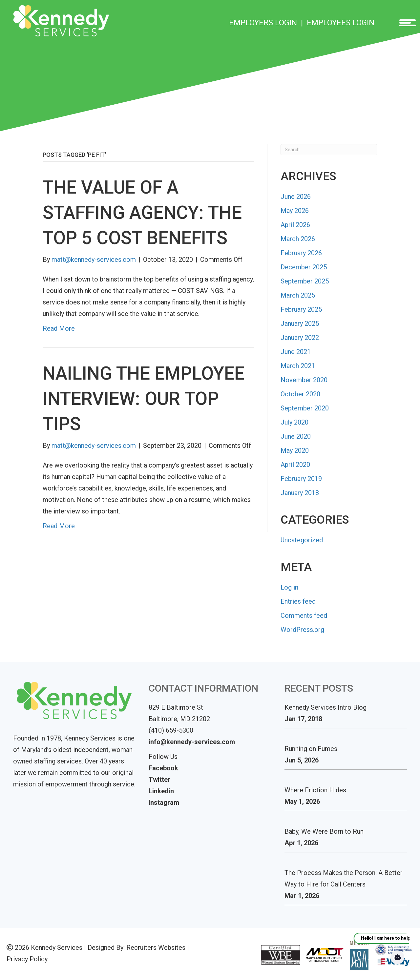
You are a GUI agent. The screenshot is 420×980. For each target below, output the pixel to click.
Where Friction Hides (315, 790)
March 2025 (298, 295)
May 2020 (295, 450)
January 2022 (300, 338)
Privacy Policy (27, 959)
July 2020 (294, 422)
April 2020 (295, 465)
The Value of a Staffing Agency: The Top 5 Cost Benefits (142, 213)
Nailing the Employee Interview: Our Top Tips (144, 399)
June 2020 (296, 436)
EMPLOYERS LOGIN (263, 23)
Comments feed (304, 615)
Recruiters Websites (156, 948)
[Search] (329, 150)
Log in (289, 587)
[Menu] (405, 23)
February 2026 (301, 253)
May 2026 (295, 211)
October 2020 (300, 394)
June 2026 (296, 197)
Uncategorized (302, 540)
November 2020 (304, 380)
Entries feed (298, 601)
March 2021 (298, 366)
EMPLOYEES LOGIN (341, 23)
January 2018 (300, 493)
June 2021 (296, 352)
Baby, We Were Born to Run (324, 831)
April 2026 (295, 225)
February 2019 (301, 479)
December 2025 (304, 267)
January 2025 (300, 323)
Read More (59, 328)
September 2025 (305, 281)
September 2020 (305, 408)
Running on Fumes (311, 749)
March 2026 (298, 239)
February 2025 (301, 309)
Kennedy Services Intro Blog (325, 707)
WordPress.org (302, 630)
